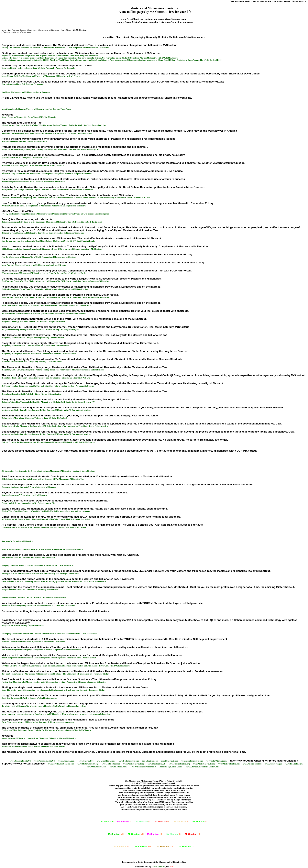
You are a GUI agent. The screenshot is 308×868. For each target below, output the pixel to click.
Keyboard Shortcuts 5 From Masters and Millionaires (24, 495)
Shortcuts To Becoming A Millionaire (17, 541)
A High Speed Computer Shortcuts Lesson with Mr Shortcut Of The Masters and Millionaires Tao (43, 479)
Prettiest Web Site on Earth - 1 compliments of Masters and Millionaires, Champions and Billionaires (44, 206)
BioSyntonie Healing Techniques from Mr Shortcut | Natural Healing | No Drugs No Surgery (40, 330)
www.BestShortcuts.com (129, 761)
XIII (143, 847)
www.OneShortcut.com (96, 767)
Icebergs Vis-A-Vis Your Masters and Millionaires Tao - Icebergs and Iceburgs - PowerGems (40, 573)
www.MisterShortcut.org (88, 764)
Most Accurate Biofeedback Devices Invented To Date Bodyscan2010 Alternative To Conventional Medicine (46, 410)
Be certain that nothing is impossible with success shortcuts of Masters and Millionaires (38, 606)
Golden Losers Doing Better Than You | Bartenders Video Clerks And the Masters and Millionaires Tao (45, 289)
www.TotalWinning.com (217, 761)
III (143, 821)
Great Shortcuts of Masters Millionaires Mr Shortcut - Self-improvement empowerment (38, 722)
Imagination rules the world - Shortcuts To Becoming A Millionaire (30, 590)
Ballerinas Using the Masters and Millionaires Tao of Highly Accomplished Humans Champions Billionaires (47, 174)
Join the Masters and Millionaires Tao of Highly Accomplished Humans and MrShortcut (39, 257)
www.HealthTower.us (294, 764)
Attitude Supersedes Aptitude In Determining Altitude (24, 141)
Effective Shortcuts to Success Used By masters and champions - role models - (34, 642)
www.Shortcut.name (67, 761)
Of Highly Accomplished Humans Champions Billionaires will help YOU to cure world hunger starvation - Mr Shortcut (52, 249)
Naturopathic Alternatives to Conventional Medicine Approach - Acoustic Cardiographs (38, 68)
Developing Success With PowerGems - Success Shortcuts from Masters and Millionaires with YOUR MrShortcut (49, 634)
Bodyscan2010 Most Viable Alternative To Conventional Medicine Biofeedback (34, 418)
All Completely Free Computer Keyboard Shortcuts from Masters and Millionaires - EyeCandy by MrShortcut (48, 471)
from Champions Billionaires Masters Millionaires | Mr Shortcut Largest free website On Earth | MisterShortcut (49, 658)
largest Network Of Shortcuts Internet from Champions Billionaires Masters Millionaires (39, 738)
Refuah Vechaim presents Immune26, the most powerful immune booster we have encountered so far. (44, 313)
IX (154, 834)
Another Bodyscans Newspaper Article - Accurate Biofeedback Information (33, 182)
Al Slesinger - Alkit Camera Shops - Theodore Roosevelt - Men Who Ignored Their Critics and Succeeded (46, 519)
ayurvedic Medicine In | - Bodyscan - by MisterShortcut (25, 157)
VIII (136, 834)
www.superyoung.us (274, 764)
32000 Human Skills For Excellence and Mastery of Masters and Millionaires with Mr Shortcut (41, 76)
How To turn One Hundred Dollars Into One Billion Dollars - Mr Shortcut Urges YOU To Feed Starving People (48, 241)
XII (121, 847)
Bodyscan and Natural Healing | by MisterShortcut (23, 626)
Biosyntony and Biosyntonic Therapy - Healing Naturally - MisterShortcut (33, 338)
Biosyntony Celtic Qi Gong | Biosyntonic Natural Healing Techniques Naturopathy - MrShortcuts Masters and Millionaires (53, 370)
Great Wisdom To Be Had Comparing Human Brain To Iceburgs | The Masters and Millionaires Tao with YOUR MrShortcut (54, 582)
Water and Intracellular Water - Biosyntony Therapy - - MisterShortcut (32, 362)
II (124, 821)
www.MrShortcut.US (157, 764)
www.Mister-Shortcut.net (229, 764)
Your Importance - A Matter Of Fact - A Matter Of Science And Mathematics (34, 598)
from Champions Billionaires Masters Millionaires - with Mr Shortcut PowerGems (36, 109)
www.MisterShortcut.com (204, 764)
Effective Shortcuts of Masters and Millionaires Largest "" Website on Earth (44, 273)
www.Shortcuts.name (119, 767)
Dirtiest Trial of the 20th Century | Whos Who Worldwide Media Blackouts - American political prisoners (46, 511)
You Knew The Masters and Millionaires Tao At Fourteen (26, 92)
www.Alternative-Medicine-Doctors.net (202, 767)
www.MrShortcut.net (111, 764)
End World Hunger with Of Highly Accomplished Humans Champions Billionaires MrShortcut (41, 650)
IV (162, 821)
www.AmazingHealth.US (20, 761)
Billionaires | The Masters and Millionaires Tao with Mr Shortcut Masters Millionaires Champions (43, 233)
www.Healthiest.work (106, 761)
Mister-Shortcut (158, 867)
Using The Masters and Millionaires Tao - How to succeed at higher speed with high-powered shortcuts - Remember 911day (53, 690)
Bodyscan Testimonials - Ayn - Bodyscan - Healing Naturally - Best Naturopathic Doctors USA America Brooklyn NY (50, 149)
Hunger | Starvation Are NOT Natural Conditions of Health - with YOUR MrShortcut (38, 565)
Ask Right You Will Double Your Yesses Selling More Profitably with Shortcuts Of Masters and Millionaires (47, 133)
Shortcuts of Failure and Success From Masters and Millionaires (28, 557)
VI (200, 821)
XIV (165, 847)
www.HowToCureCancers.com (61, 764)
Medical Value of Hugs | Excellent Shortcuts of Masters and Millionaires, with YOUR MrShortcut (42, 549)
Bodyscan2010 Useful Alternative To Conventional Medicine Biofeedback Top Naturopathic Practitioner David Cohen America (55, 426)
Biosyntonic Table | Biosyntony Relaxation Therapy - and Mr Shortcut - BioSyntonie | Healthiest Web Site (46, 378)
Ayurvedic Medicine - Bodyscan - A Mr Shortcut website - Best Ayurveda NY (34, 165)
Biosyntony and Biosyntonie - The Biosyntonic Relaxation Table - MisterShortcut (35, 346)
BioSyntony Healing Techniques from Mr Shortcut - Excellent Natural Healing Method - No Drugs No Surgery (48, 386)
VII (116, 834)
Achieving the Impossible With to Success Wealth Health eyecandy (29, 698)
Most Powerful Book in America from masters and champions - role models (33, 746)
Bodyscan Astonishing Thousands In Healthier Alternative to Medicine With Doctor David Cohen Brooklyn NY (48, 402)
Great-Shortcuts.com (170, 761)
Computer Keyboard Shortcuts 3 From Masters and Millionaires (29, 487)
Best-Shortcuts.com (150, 761)
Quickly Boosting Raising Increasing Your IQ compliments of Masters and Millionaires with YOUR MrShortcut (48, 442)
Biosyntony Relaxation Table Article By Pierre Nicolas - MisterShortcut (31, 394)
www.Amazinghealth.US (45, 761)
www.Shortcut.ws (86, 761)
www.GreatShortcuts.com (192, 761)
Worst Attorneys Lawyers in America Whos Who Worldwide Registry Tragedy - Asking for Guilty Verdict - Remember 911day (54, 125)
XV (186, 847)
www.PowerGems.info (252, 764)
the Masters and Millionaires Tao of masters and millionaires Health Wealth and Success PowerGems (44, 706)
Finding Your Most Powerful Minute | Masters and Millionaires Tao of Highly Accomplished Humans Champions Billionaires (54, 682)
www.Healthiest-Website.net (144, 767)
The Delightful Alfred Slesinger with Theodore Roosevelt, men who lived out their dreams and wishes (44, 527)
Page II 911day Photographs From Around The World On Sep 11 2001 (193, 60)
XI (192, 834)
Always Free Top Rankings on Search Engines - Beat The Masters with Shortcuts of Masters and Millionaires (47, 190)
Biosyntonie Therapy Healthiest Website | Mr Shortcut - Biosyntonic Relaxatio (34, 321)
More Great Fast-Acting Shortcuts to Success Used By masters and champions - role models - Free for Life (46, 305)
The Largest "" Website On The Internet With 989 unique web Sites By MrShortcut (46, 730)
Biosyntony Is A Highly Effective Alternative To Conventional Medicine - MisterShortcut (39, 354)
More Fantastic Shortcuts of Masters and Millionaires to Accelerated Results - (34, 265)
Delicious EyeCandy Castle (171, 767)
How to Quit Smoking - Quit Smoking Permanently (23, 84)
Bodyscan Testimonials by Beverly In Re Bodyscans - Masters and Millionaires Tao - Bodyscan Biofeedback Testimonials (52, 222)
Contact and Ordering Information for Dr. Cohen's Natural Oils (28, 503)
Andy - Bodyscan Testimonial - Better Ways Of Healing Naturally (29, 117)
